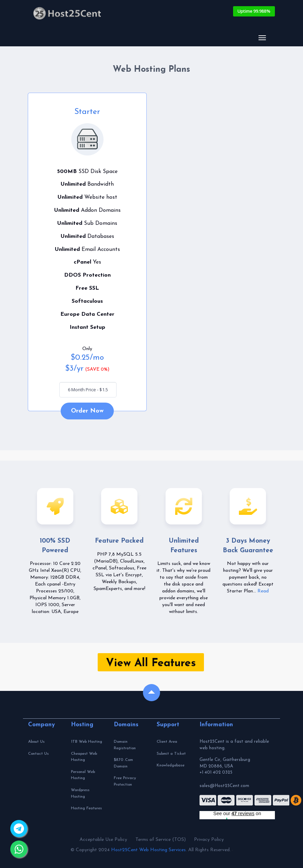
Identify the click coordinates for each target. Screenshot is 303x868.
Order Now (87, 411)
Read (263, 591)
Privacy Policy (209, 840)
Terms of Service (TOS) (161, 840)
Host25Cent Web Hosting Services (148, 850)
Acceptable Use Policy (103, 840)
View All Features (151, 663)
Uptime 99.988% (254, 11)
